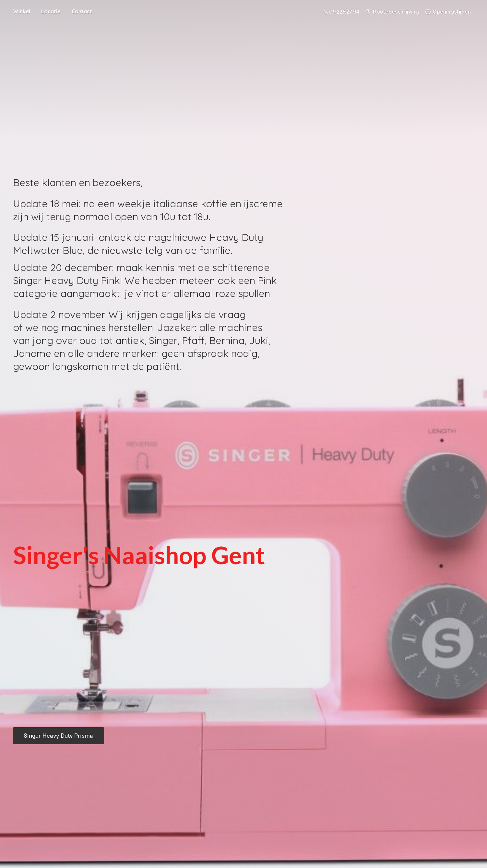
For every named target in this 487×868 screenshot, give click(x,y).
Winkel (22, 11)
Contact (82, 11)
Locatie (51, 11)
